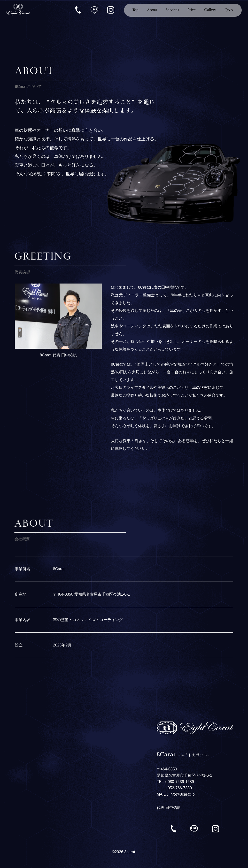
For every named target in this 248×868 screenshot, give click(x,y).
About (152, 10)
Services (172, 10)
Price (192, 10)
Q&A (229, 10)
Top (136, 10)
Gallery (210, 10)
